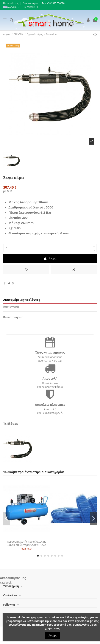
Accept (52, 635)
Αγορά (50, 258)
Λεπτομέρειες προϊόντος (22, 300)
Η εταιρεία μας (11, 3)
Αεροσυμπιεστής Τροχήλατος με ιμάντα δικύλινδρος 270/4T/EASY (27, 543)
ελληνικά (12, 7)
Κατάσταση (11, 317)
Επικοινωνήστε (30, 3)
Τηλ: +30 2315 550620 (53, 3)
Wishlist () (31, 7)
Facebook (6, 583)
